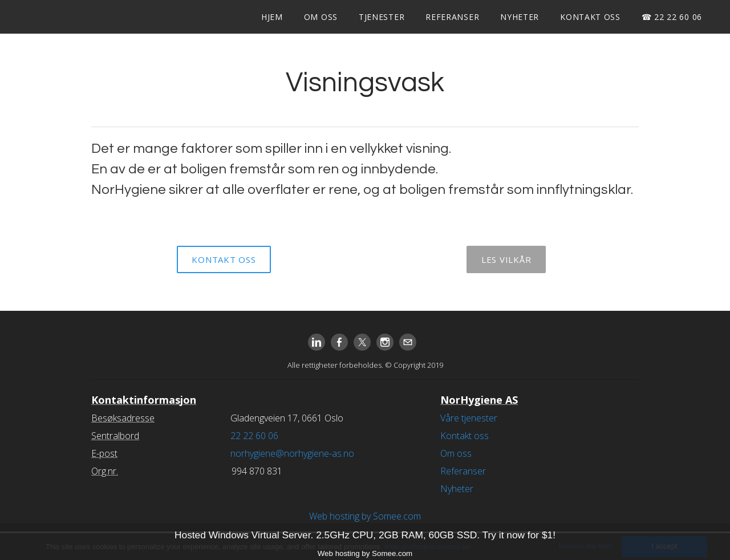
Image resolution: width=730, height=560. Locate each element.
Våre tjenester (469, 418)
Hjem (272, 17)
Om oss (321, 17)
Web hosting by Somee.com (365, 516)
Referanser (452, 17)
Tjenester (382, 17)
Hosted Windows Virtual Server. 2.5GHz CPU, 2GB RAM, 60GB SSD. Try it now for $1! (365, 535)
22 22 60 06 (254, 436)
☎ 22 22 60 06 (672, 17)
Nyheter (520, 17)
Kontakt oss (590, 17)
